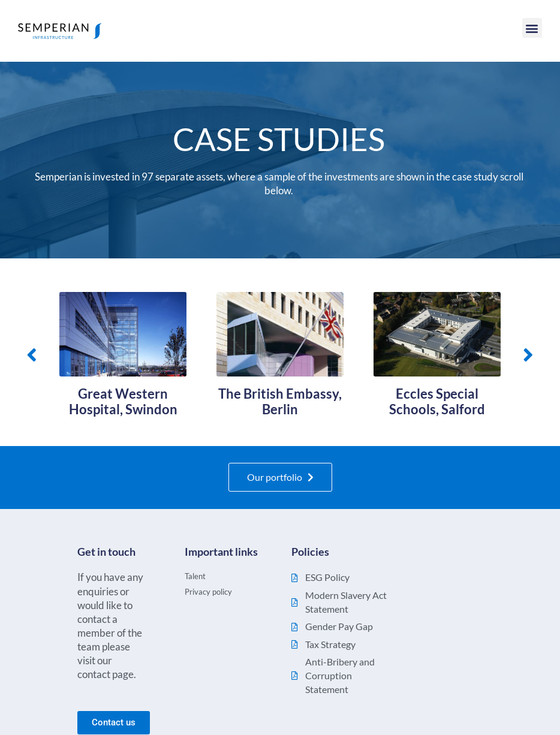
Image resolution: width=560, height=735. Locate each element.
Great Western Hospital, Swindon (123, 402)
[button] (532, 28)
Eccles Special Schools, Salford (437, 402)
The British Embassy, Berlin (280, 402)
